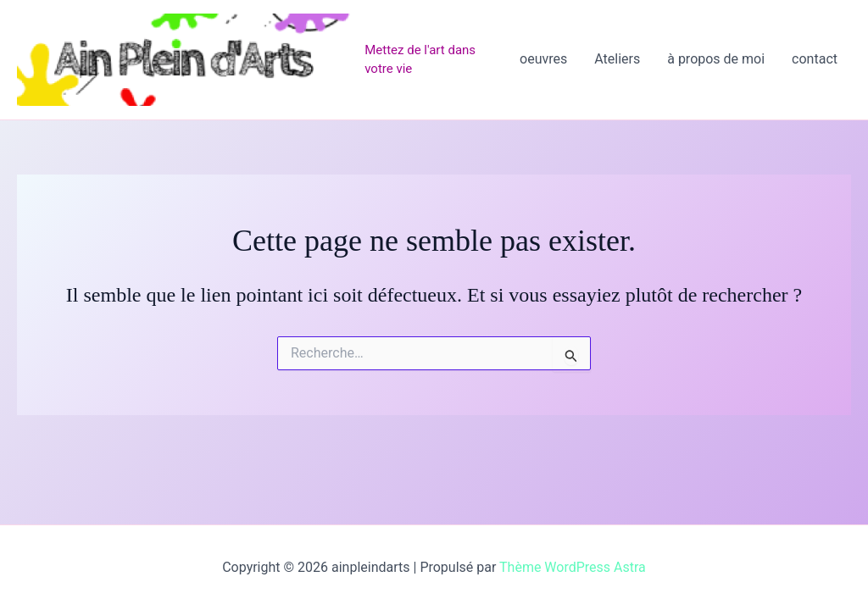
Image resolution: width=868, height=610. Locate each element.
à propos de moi (716, 59)
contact (815, 59)
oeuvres (543, 59)
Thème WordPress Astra (573, 567)
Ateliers (617, 59)
